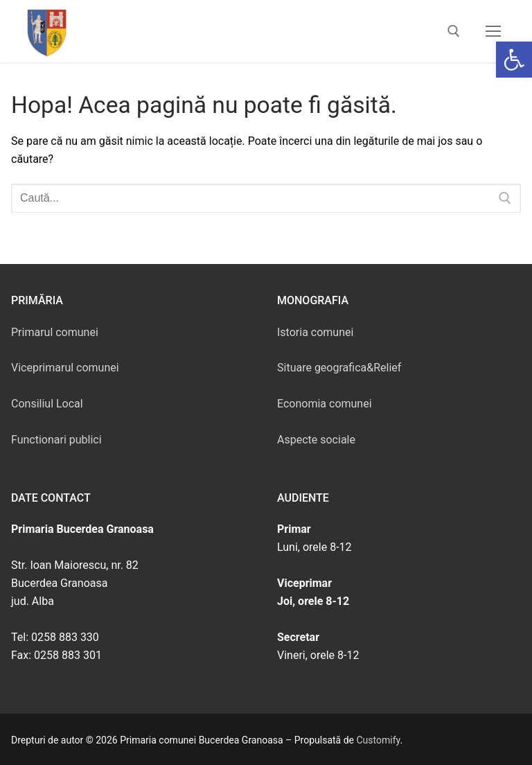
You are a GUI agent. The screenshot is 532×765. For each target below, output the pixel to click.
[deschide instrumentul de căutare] (454, 31)
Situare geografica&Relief (339, 368)
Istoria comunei (315, 332)
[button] (514, 60)
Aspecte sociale (316, 440)
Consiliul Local (47, 404)
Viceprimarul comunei (65, 368)
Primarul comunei (55, 332)
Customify (379, 740)
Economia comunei (325, 404)
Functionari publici (56, 440)
